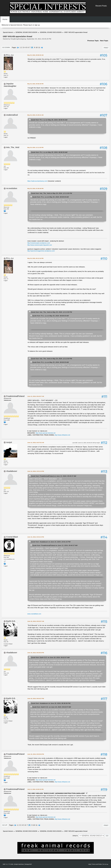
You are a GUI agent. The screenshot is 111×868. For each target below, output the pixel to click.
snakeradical (12, 115)
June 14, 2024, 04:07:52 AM (36, 443)
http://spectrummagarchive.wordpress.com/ (41, 251)
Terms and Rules (97, 864)
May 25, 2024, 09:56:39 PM (35, 84)
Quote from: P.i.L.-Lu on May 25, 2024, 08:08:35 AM (49, 120)
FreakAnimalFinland (15, 396)
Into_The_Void (13, 147)
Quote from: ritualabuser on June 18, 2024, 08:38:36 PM (51, 703)
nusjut (9, 442)
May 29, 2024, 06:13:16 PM (35, 258)
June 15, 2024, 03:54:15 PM (36, 537)
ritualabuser (12, 471)
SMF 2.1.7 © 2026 (8, 864)
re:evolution (12, 188)
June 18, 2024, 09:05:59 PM (36, 754)
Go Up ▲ (106, 864)
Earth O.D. (11, 621)
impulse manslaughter (10, 85)
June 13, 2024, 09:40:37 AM (36, 396)
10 (37, 47)
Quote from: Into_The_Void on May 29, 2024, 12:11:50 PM (51, 193)
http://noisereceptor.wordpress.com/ (39, 243)
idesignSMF (28, 864)
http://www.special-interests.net (46, 433)
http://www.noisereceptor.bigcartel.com (40, 245)
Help (90, 864)
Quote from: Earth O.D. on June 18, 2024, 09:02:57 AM (50, 657)
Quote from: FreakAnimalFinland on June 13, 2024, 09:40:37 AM (54, 476)
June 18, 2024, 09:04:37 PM (36, 698)
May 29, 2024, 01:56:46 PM (35, 188)
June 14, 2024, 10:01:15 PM (36, 471)
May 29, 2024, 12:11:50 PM (35, 147)
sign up (37, 25)
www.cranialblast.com (34, 614)
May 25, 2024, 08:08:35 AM (35, 55)
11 (39, 47)
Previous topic (93, 41)
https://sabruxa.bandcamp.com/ (37, 181)
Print (106, 48)
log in (30, 25)
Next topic (104, 41)
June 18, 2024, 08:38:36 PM (36, 653)
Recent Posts (101, 6)
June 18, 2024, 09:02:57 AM (36, 621)
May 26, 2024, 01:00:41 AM (35, 115)
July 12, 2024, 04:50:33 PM (35, 789)
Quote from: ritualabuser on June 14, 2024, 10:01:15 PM (51, 542)
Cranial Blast (12, 537)
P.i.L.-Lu (10, 55)
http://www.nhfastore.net (62, 435)
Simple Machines (19, 864)
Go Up (5, 825)
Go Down (6, 47)
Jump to (75, 836)
